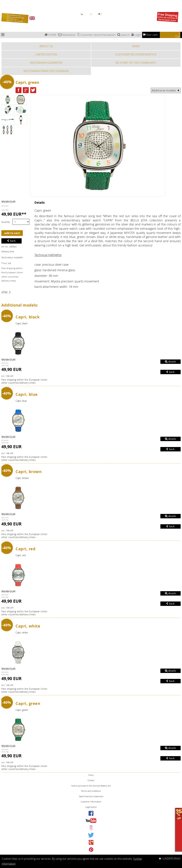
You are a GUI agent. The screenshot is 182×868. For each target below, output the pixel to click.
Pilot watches (3, 5)
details (171, 362)
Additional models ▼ (166, 90)
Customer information (91, 802)
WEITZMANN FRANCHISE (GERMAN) (46, 71)
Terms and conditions (91, 791)
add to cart (12, 233)
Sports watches (4, 9)
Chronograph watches (5, 3)
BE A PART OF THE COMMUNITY (136, 63)
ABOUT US (46, 46)
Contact (91, 780)
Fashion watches (4, 11)
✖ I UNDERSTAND (170, 859)
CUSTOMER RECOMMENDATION (136, 54)
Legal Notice (91, 807)
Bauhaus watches (4, 1)
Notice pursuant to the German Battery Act (91, 786)
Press (91, 775)
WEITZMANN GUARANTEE (46, 63)
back (11, 241)
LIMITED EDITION (46, 54)
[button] (19, 90)
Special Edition (3, 7)
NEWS (136, 46)
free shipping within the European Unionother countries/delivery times (24, 381)
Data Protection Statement (91, 796)
